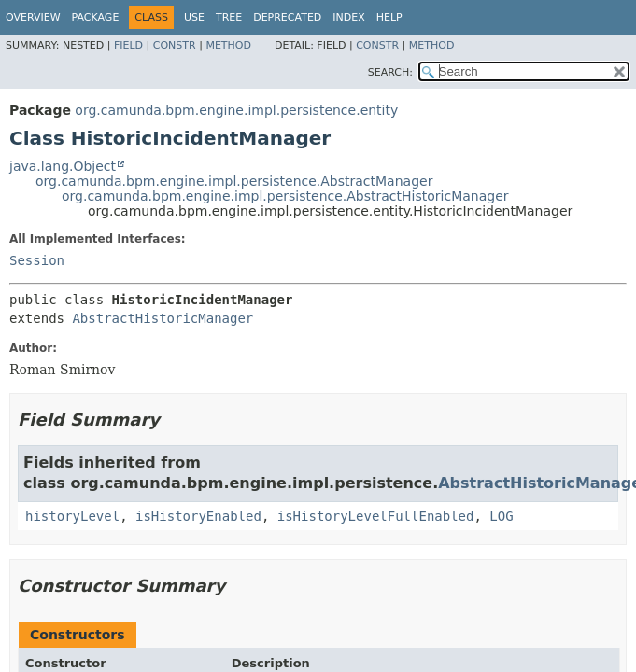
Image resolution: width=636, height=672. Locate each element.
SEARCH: (390, 72)
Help (389, 17)
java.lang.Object (63, 166)
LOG (501, 516)
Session (37, 260)
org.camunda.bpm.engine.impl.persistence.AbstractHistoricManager (285, 196)
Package (96, 17)
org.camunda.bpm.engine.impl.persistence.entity (236, 110)
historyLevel (72, 516)
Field (128, 45)
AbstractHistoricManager (163, 318)
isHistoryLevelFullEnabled (376, 516)
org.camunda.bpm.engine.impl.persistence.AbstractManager (234, 181)
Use (194, 17)
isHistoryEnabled (198, 516)
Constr (175, 45)
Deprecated (287, 17)
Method (228, 45)
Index (348, 17)
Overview (33, 17)
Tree (229, 17)
